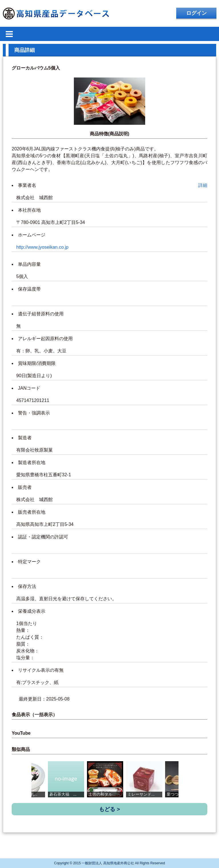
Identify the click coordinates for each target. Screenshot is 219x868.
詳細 (203, 185)
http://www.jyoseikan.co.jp (42, 247)
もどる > (109, 809)
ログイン (196, 13)
